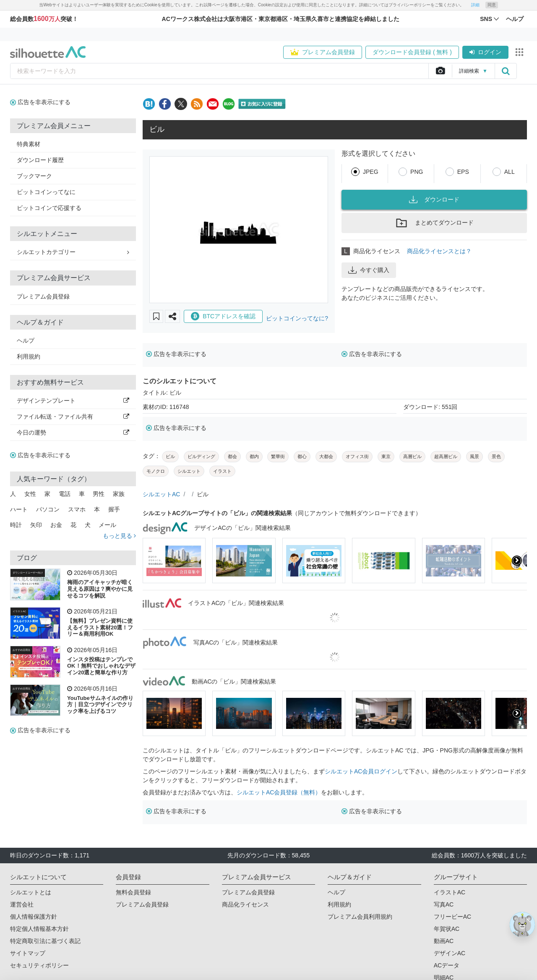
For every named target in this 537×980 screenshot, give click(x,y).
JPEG (371, 172)
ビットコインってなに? (297, 318)
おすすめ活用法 (21, 650)
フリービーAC (452, 917)
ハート (19, 509)
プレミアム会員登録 (323, 52)
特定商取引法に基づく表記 (45, 941)
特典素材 (29, 144)
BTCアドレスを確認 (223, 316)
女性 (30, 494)
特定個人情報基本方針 (39, 929)
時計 (16, 525)
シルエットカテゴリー (73, 252)
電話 (65, 494)
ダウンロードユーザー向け (28, 573)
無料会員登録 (133, 892)
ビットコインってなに (46, 192)
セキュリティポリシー (39, 965)
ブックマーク (34, 176)
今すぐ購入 (369, 270)
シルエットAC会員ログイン (361, 771)
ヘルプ (26, 341)
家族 (119, 494)
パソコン (48, 509)
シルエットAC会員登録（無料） (279, 792)
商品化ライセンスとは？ (439, 251)
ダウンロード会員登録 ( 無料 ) (412, 52)
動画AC (444, 941)
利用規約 (29, 356)
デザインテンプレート (73, 401)
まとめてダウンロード (434, 223)
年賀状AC (447, 929)
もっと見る (119, 536)
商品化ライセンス (245, 904)
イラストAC (19, 611)
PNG (417, 172)
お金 (56, 525)
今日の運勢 (73, 432)
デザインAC (450, 953)
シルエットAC (161, 494)
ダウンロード (434, 199)
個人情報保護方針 (34, 917)
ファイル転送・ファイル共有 (73, 417)
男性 (99, 494)
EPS (463, 172)
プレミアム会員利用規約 (360, 917)
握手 (114, 509)
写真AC (444, 904)
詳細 (475, 5)
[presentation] (517, 561)
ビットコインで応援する (49, 208)
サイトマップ (28, 953)
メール (107, 525)
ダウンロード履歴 (40, 160)
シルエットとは (31, 892)
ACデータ (447, 965)
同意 (492, 5)
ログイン (485, 52)
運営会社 (22, 904)
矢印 (36, 525)
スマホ (77, 509)
